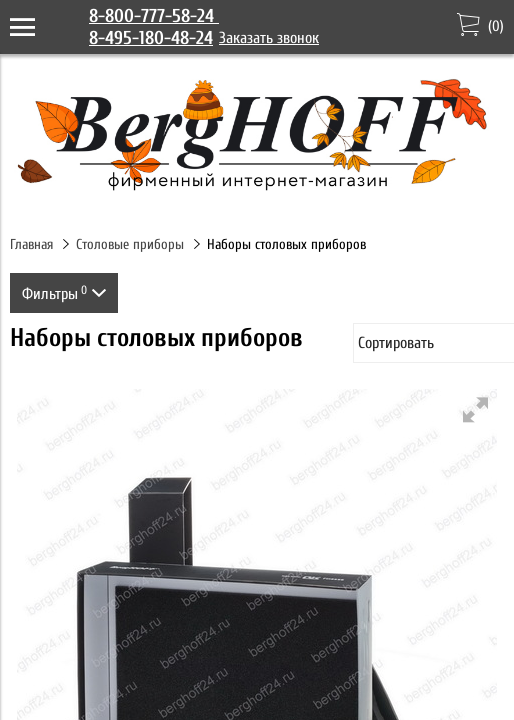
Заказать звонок (269, 38)
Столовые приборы (130, 244)
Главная (31, 244)
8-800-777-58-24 (154, 16)
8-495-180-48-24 (151, 38)
